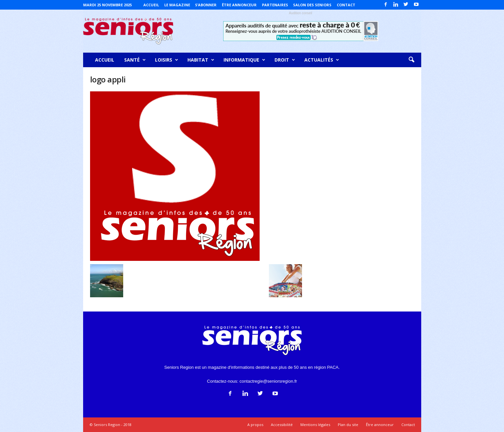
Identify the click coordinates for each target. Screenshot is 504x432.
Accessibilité (282, 425)
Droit (285, 60)
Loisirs (167, 60)
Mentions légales (315, 425)
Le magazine (177, 5)
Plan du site (348, 425)
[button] (411, 60)
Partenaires (275, 5)
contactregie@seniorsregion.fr (268, 381)
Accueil (151, 5)
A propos (255, 425)
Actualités (322, 60)
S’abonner (206, 5)
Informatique (244, 60)
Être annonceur (239, 5)
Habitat (201, 60)
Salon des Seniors (312, 5)
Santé (135, 60)
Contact (346, 5)
